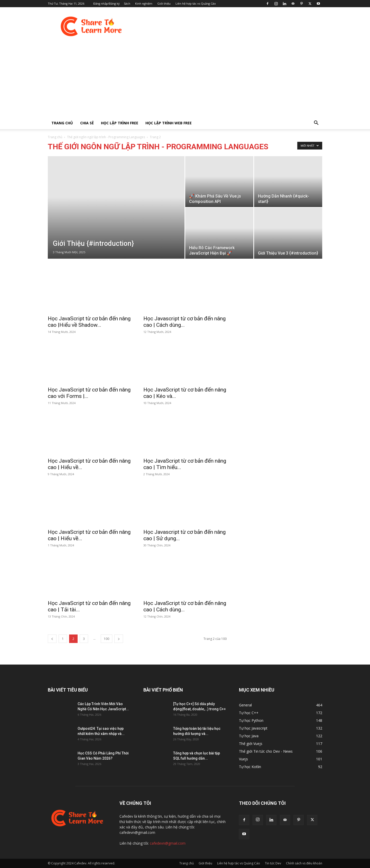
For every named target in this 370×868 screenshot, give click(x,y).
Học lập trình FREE (120, 123)
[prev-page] (52, 639)
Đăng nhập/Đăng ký (107, 3)
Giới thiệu (164, 3)
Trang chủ (62, 123)
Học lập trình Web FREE (169, 123)
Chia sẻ (87, 123)
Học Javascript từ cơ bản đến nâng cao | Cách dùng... (184, 322)
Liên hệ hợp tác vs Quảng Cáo (196, 3)
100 (107, 639)
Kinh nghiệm (144, 3)
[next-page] (119, 639)
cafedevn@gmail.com (168, 843)
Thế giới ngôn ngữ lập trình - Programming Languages (106, 137)
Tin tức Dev (273, 863)
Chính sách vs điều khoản (304, 863)
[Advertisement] (185, 78)
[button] (316, 123)
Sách (127, 3)
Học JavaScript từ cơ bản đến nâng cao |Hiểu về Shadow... (89, 322)
